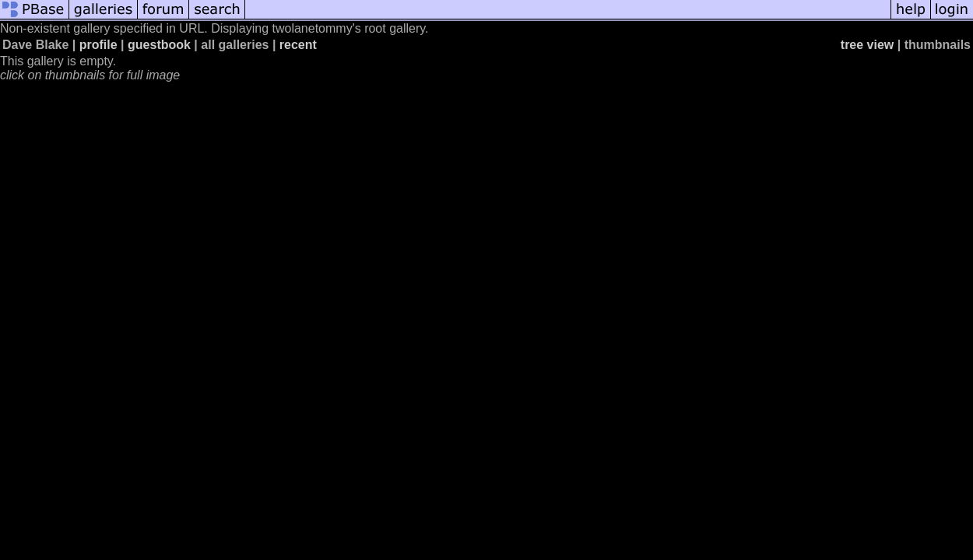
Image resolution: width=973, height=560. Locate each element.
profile (98, 45)
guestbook (159, 45)
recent (298, 45)
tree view (867, 45)
